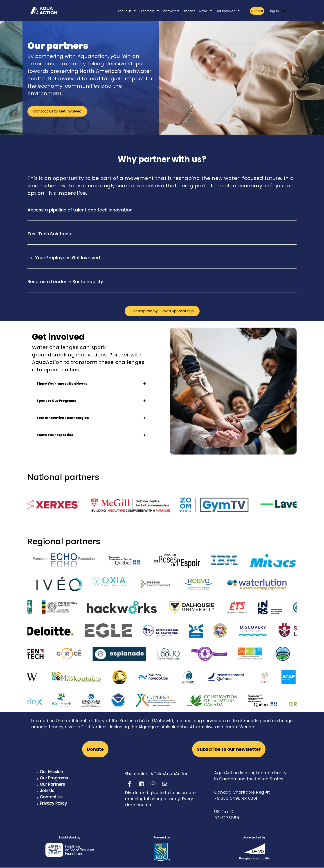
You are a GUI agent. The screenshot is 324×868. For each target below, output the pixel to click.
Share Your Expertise (91, 435)
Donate (257, 11)
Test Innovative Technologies (91, 418)
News (203, 11)
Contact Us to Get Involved (57, 111)
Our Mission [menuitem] (51, 772)
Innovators (171, 11)
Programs (147, 11)
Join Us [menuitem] (47, 791)
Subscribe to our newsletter (229, 749)
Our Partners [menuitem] (52, 784)
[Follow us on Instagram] (153, 784)
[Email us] (165, 784)
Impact (189, 11)
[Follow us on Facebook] (130, 784)
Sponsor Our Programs (91, 401)
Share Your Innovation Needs (91, 384)
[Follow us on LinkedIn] (141, 784)
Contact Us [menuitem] (51, 797)
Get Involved (225, 11)
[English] (277, 11)
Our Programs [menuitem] (54, 778)
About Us (124, 11)
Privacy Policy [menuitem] (53, 803)
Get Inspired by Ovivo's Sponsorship (162, 311)
